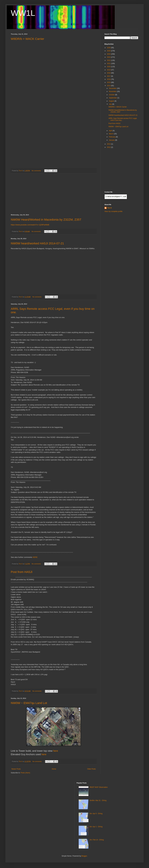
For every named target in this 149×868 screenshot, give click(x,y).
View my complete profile (113, 211)
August (112, 101)
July (111, 104)
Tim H (109, 208)
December (113, 88)
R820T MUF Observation (99, 787)
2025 (109, 51)
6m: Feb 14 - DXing (97, 840)
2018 (109, 73)
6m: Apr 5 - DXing (96, 814)
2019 (109, 70)
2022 (109, 60)
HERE (35, 557)
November (113, 91)
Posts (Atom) (25, 773)
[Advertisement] (54, 194)
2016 (109, 79)
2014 (109, 86)
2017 (109, 76)
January (112, 140)
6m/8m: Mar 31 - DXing (98, 800)
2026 (109, 48)
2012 (109, 147)
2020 (109, 67)
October (112, 95)
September (113, 98)
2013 (109, 144)
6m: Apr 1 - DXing (96, 827)
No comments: (37, 171)
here (56, 751)
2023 (109, 57)
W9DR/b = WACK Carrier (27, 39)
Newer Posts (16, 769)
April (111, 131)
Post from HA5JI (22, 572)
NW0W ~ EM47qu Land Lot (29, 703)
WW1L (23, 13)
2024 (109, 54)
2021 (109, 63)
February (112, 137)
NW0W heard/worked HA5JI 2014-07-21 (37, 243)
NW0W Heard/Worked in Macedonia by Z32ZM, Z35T (46, 220)
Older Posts (91, 769)
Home (54, 769)
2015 (109, 82)
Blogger (84, 856)
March (111, 134)
